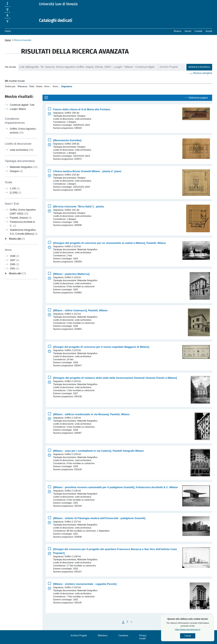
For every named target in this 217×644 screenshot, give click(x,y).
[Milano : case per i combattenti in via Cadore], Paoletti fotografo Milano (98, 451)
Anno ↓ (56, 86)
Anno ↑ (48, 86)
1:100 (15, 188)
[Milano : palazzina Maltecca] (71, 274)
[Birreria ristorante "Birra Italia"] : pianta (78, 206)
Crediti (142, 639)
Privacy (143, 636)
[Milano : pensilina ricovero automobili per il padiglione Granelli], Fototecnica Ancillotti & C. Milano (115, 487)
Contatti (198, 31)
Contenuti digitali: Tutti (22, 105)
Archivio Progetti (79, 636)
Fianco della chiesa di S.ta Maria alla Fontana (82, 109)
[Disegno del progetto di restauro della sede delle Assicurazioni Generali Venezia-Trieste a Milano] (115, 378)
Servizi (188, 31)
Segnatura (67, 86)
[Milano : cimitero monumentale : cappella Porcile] (85, 584)
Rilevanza (22, 86)
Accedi (209, 31)
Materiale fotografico (24, 167)
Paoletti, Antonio (21, 218)
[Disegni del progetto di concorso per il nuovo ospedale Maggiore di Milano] (101, 347)
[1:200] (15, 193)
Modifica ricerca (199, 67)
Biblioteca (103, 636)
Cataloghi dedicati (56, 20)
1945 (14, 264)
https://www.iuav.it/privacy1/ (194, 629)
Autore (39, 86)
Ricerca (178, 31)
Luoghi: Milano (18, 109)
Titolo (32, 86)
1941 (14, 268)
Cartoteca (123, 636)
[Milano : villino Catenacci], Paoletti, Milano (80, 310)
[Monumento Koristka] (67, 140)
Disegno (16, 171)
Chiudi (194, 636)
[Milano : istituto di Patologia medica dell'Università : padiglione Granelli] (99, 518)
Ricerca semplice (203, 73)
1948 (14, 256)
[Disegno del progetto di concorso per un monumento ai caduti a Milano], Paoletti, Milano (109, 243)
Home (8, 31)
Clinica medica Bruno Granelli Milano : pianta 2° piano (87, 171)
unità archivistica (22, 150)
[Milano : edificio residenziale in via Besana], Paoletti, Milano (91, 414)
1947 (14, 260)
